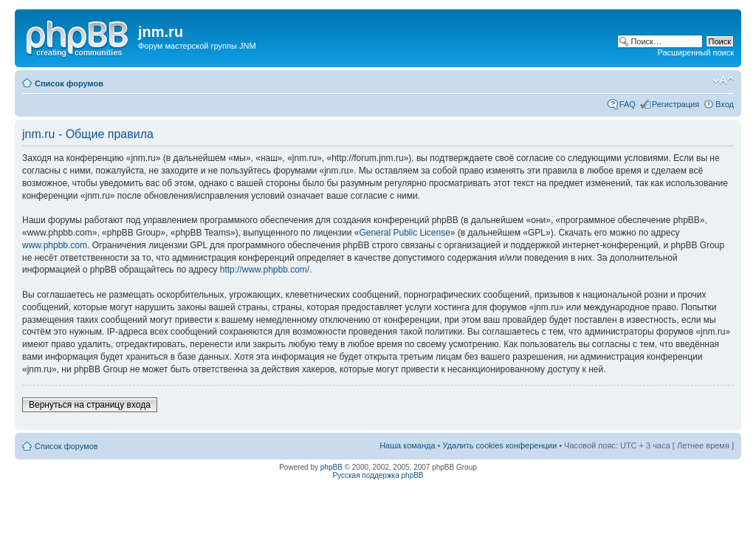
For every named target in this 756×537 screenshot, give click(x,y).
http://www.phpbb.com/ (265, 270)
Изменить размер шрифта (723, 81)
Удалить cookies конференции (500, 445)
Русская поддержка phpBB (378, 475)
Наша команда (407, 445)
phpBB (331, 467)
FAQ (628, 104)
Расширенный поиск (695, 52)
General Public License (404, 233)
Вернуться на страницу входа (90, 405)
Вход (725, 104)
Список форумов (69, 83)
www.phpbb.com (55, 245)
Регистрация (676, 104)
